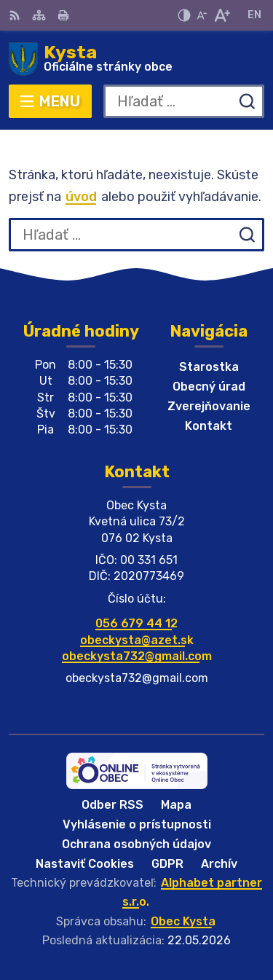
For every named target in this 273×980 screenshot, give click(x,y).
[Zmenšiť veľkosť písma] (202, 15)
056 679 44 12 (136, 623)
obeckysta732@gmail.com (137, 656)
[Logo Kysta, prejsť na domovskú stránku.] (136, 59)
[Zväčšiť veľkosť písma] (222, 15)
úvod (81, 197)
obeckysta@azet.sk (137, 640)
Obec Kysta (183, 921)
